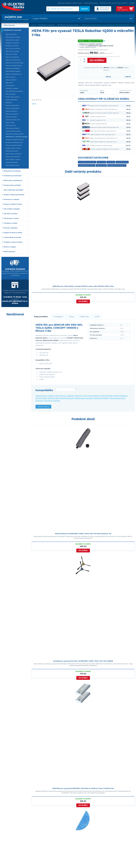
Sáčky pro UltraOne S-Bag (13, 60)
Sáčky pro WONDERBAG (13, 68)
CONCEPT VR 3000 (81, 396)
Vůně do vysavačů (11, 125)
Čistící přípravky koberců (12, 128)
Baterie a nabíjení (10, 247)
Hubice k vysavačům (11, 111)
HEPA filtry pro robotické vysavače (17, 137)
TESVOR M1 (39, 401)
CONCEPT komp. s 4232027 (45, 396)
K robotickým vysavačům (87, 162)
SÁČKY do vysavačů (11, 34)
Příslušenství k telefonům (13, 176)
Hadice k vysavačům (11, 117)
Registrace (105, 10)
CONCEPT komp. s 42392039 (64, 396)
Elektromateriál (9, 252)
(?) (104, 41)
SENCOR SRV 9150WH (101, 398)
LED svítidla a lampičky (12, 209)
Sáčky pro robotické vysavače (14, 145)
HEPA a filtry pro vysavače (13, 37)
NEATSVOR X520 (41, 398)
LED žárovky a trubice (11, 218)
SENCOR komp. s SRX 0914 (84, 398)
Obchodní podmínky (91, 3)
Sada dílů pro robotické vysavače (15, 134)
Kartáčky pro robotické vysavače (15, 140)
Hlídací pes (84, 317)
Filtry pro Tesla (101, 165)
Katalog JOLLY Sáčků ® (12, 43)
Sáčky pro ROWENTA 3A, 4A (14, 74)
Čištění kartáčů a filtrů (12, 151)
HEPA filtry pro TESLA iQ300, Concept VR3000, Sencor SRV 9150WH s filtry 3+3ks (83, 286)
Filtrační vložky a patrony (13, 97)
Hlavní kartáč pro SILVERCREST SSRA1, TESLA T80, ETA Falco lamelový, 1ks (83, 534)
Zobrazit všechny (43, 407)
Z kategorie (58, 317)
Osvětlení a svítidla (10, 223)
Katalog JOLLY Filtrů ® (12, 46)
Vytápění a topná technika (13, 242)
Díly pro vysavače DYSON (13, 157)
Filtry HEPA (101, 162)
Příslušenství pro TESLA (87, 165)
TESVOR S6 (48, 401)
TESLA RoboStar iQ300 (117, 398)
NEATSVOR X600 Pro (67, 398)
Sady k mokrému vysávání (13, 159)
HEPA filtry (111, 162)
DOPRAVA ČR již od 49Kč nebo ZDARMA (114, 3)
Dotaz (71, 317)
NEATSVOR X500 (107, 396)
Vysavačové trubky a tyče (13, 120)
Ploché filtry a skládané (12, 88)
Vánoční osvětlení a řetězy (13, 204)
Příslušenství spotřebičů (12, 171)
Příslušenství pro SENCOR (117, 165)
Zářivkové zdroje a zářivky (13, 233)
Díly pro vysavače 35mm (12, 108)
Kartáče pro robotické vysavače (14, 142)
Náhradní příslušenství (12, 162)
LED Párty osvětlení (11, 214)
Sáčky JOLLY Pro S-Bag (12, 51)
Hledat (85, 9)
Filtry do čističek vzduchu (13, 165)
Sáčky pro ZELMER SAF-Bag (14, 66)
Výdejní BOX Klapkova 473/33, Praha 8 (70, 3)
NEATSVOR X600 (53, 398)
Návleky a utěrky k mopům (13, 148)
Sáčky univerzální (11, 77)
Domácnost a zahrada (12, 199)
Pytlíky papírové (10, 86)
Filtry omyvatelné (10, 94)
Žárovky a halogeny (11, 228)
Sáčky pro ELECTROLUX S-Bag (14, 63)
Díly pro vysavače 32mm (13, 105)
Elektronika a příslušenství (13, 180)
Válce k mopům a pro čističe (13, 154)
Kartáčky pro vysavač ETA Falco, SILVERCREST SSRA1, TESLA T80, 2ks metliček (83, 661)
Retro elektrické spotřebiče (14, 190)
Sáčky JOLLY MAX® (11, 54)
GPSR (97, 317)
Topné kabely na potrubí (12, 237)
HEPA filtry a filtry (122, 162)
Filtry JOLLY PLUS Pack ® (13, 49)
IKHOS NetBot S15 (94, 396)
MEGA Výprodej (9, 25)
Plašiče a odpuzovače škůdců (14, 195)
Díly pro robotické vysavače (13, 131)
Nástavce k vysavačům (12, 114)
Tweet (34, 104)
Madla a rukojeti (10, 123)
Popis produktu (41, 317)
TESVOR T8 (56, 401)
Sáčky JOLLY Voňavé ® (12, 57)
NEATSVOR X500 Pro (121, 396)
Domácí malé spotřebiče (12, 185)
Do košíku (97, 60)
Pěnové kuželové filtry (12, 100)
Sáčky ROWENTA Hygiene (13, 71)
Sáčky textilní (9, 83)
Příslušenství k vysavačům (12, 30)
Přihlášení (105, 8)
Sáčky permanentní (11, 80)
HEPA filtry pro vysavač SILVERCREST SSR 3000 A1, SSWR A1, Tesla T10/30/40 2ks (83, 788)
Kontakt (132, 3)
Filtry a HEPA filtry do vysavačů (14, 91)
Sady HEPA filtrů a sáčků (12, 40)
